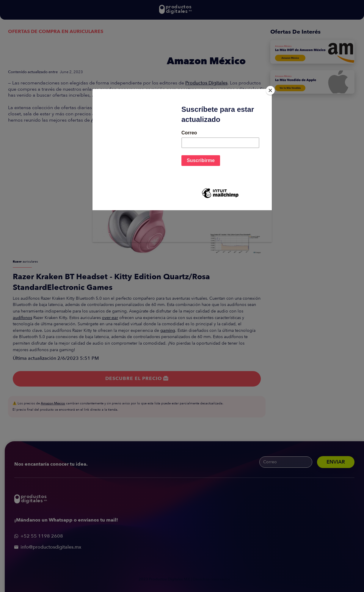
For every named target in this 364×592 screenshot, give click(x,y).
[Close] (270, 90)
